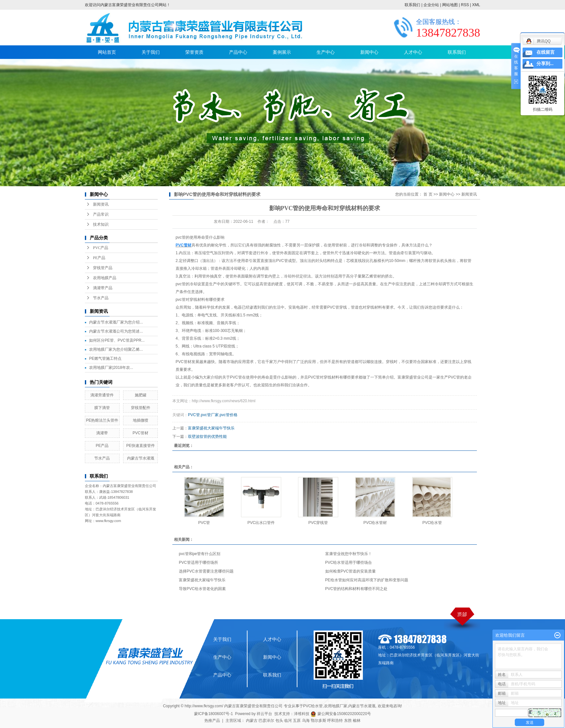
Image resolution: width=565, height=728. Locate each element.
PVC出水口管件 (261, 523)
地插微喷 (141, 420)
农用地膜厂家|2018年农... (111, 368)
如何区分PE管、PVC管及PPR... (117, 340)
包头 (279, 721)
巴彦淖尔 (266, 721)
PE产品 (99, 258)
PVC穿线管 (318, 523)
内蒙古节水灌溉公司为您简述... (116, 331)
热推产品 (212, 721)
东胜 (348, 721)
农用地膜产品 (105, 278)
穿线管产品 (103, 268)
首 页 (428, 194)
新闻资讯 (101, 204)
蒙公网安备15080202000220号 (341, 714)
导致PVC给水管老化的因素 (202, 589)
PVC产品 (101, 248)
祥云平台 (264, 714)
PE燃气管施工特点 (105, 358)
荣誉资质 (194, 52)
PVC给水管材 (375, 523)
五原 (297, 721)
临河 (288, 721)
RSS (465, 5)
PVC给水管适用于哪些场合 (349, 563)
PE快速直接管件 (141, 446)
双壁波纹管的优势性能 (207, 437)
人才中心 (413, 52)
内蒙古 (252, 721)
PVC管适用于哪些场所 (198, 563)
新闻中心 (369, 52)
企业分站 (431, 5)
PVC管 (194, 415)
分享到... (545, 64)
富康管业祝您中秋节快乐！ (349, 554)
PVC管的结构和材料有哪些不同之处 (357, 589)
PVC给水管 (432, 523)
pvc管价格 (229, 415)
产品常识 (101, 214)
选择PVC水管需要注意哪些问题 (206, 571)
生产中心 (326, 52)
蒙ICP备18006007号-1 (213, 714)
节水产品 (101, 298)
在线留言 (546, 52)
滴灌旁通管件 (102, 395)
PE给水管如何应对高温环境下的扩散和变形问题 (367, 580)
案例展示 (282, 52)
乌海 (306, 721)
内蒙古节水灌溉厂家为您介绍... (116, 322)
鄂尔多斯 (318, 721)
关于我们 (151, 52)
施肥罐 (141, 395)
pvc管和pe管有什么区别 (200, 554)
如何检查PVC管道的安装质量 (351, 571)
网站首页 (107, 52)
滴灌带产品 (103, 288)
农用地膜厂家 (336, 706)
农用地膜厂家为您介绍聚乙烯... (116, 349)
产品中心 (238, 52)
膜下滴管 (102, 408)
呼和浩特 (335, 721)
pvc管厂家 (210, 415)
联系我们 (412, 5)
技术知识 (101, 224)
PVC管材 (140, 433)
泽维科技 (302, 714)
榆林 (357, 721)
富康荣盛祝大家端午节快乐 (211, 428)
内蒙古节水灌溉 (141, 458)
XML (476, 5)
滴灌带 (102, 433)
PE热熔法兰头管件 (102, 420)
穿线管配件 (141, 408)
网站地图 (450, 5)
